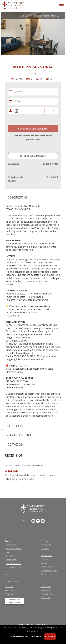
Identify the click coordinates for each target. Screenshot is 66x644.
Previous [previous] (3, 34)
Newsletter (45, 559)
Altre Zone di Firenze (14, 567)
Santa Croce (11, 556)
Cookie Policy (46, 590)
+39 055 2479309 (50, 164)
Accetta (50, 637)
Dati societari (46, 598)
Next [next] (63, 34)
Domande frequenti (49, 570)
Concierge (45, 548)
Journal (44, 574)
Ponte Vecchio (12, 560)
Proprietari (9, 594)
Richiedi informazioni (33, 156)
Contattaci (13, 164)
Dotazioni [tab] (15, 444)
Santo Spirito (11, 545)
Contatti (44, 563)
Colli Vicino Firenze (14, 564)
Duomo (9, 552)
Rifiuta (37, 637)
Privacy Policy (46, 586)
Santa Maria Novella (14, 548)
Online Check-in (47, 567)
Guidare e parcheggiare (14, 581)
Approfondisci (20, 637)
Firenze (8, 574)
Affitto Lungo (46, 545)
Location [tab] (14, 426)
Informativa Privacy (48, 594)
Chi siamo (9, 586)
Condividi (52, 177)
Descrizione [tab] (16, 197)
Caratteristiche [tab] (19, 435)
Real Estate (9, 590)
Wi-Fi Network (46, 555)
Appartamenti (46, 541)
